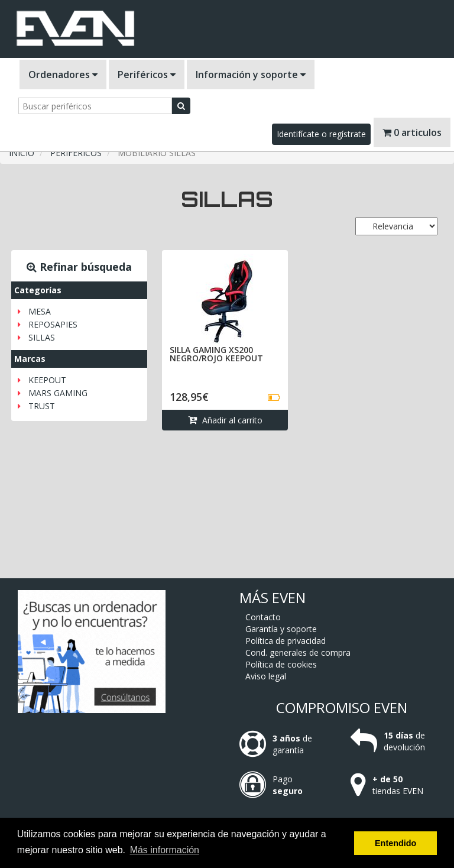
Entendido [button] (395, 843)
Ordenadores (63, 75)
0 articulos (412, 132)
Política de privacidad (286, 641)
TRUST (42, 406)
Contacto (263, 617)
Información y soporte (251, 75)
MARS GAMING (58, 393)
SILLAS (42, 337)
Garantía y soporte (281, 629)
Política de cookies (281, 664)
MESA (40, 311)
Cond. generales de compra (298, 652)
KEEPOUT (47, 380)
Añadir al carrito (225, 420)
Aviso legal (266, 676)
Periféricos (147, 75)
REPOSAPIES (53, 324)
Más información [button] (165, 850)
